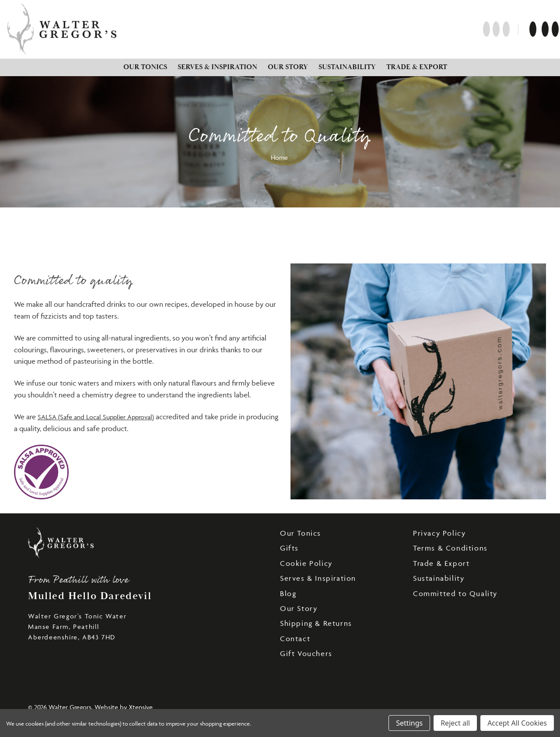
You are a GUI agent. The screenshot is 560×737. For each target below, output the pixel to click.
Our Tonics (145, 67)
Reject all (455, 723)
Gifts (289, 548)
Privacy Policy (439, 533)
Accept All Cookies (517, 723)
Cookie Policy (306, 563)
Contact (295, 639)
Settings (409, 723)
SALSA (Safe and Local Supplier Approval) (96, 417)
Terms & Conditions (450, 548)
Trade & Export (417, 67)
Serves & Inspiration (217, 67)
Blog (288, 593)
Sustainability (347, 67)
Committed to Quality (455, 593)
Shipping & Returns (316, 623)
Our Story (288, 67)
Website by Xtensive (124, 707)
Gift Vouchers (306, 653)
